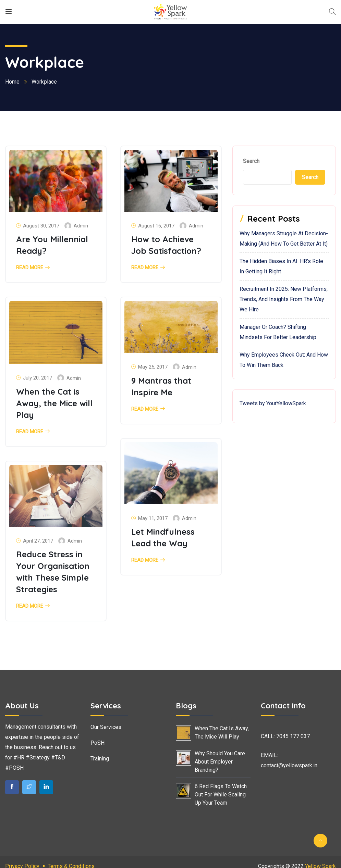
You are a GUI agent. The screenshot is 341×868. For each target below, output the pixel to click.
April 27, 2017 (38, 541)
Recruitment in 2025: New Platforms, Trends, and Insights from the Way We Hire (284, 299)
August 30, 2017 (41, 226)
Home (12, 82)
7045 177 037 (293, 736)
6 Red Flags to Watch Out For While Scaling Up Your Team (221, 795)
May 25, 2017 (153, 367)
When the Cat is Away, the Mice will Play (54, 403)
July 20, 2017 (38, 378)
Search (251, 161)
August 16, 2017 (156, 226)
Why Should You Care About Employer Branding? (220, 762)
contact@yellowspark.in (289, 765)
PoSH (98, 743)
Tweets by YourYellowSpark (273, 403)
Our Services (106, 727)
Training (100, 759)
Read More (30, 268)
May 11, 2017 (153, 518)
